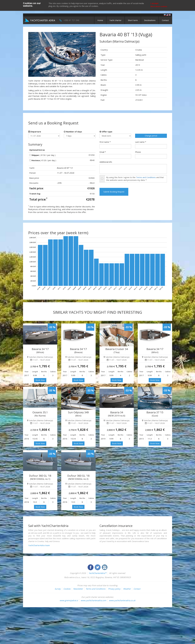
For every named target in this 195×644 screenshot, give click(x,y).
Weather (127, 589)
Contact (165, 20)
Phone (138, 152)
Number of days (73, 132)
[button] (33, 54)
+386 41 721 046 (71, 20)
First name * (105, 142)
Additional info (106, 162)
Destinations (150, 20)
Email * (103, 152)
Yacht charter (115, 20)
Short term (133, 20)
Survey (58, 589)
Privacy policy (114, 589)
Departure (35, 132)
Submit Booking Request (114, 192)
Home (100, 20)
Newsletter (78, 589)
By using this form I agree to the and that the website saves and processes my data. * (135, 179)
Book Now (40, 380)
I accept (155, 3)
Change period (151, 136)
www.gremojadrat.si (69, 600)
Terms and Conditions (146, 177)
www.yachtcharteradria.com (93, 600)
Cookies (67, 589)
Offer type (106, 132)
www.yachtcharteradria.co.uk (122, 600)
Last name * (141, 142)
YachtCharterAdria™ (97, 573)
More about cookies (159, 6)
